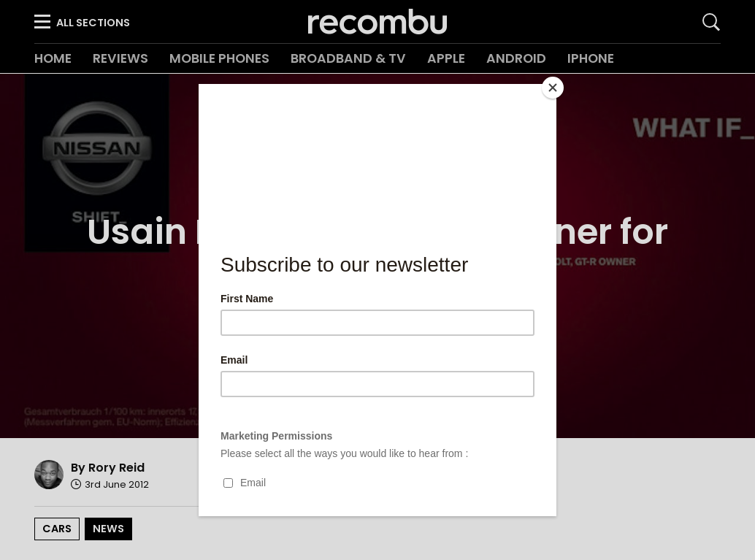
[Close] (553, 88)
